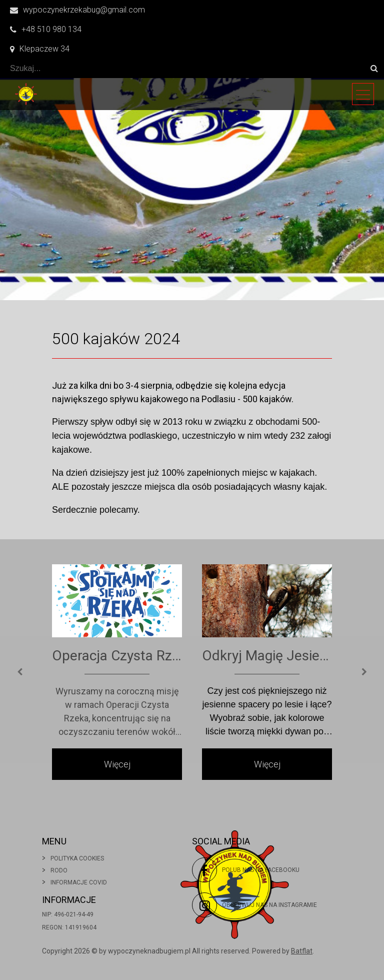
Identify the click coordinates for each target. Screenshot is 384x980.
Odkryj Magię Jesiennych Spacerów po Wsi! (267, 656)
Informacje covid (79, 882)
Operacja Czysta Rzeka (117, 656)
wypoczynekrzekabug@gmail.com (77, 10)
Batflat (302, 951)
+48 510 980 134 (46, 29)
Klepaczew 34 (40, 49)
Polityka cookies (77, 858)
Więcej (117, 764)
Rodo (59, 870)
